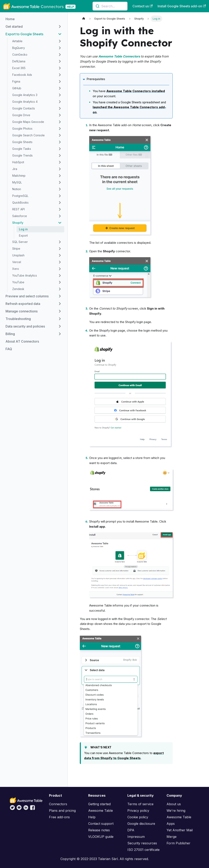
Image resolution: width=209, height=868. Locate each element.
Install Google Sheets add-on (182, 6)
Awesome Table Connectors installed (136, 91)
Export (23, 235)
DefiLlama (19, 61)
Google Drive (21, 115)
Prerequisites (96, 79)
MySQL (17, 182)
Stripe (16, 249)
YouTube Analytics (25, 275)
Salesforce (20, 216)
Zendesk (18, 289)
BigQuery (19, 48)
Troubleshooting (18, 319)
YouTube (18, 282)
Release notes (99, 830)
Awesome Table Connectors (119, 56)
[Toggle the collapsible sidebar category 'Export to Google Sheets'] (60, 34)
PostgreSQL (20, 196)
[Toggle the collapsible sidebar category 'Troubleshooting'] (60, 319)
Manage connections (22, 311)
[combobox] (110, 6)
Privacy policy (138, 811)
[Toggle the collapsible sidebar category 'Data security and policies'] (60, 326)
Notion (17, 189)
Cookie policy (138, 817)
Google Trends (22, 155)
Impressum (136, 837)
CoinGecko (20, 55)
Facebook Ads (22, 75)
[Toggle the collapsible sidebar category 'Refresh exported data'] (60, 304)
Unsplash (18, 255)
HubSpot (18, 162)
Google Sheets (22, 142)
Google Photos (22, 128)
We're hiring (176, 811)
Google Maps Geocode (28, 122)
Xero (16, 269)
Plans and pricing (62, 811)
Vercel (17, 262)
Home (10, 19)
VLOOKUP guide (101, 837)
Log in (23, 229)
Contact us (142, 6)
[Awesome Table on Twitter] (12, 809)
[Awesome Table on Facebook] (33, 809)
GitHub (17, 88)
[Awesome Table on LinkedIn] (26, 809)
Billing (10, 334)
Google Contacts (24, 108)
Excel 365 (19, 68)
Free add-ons (59, 817)
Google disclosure (141, 824)
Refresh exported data (23, 304)
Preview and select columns (27, 296)
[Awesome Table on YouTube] (19, 809)
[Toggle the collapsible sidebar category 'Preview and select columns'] (60, 296)
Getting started (99, 804)
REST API (18, 209)
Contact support (101, 824)
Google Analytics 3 (25, 95)
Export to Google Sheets (24, 34)
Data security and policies (25, 326)
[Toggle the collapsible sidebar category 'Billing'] (60, 334)
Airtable (17, 41)
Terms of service (140, 804)
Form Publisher (178, 843)
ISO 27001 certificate (143, 850)
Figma (16, 81)
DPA (131, 830)
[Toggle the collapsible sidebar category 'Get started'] (60, 26)
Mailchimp (19, 176)
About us (174, 804)
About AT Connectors (22, 341)
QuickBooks (20, 202)
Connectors (58, 804)
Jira (15, 169)
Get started (14, 26)
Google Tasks (22, 149)
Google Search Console (28, 135)
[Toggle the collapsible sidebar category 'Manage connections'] (60, 311)
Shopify (18, 223)
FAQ (9, 349)
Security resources (142, 843)
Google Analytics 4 (25, 102)
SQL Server (20, 242)
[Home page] (84, 19)
